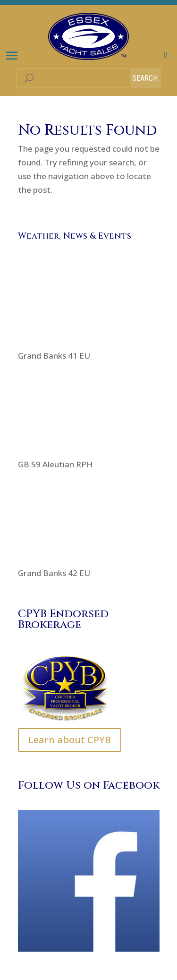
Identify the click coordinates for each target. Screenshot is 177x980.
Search (145, 78)
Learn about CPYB (70, 740)
